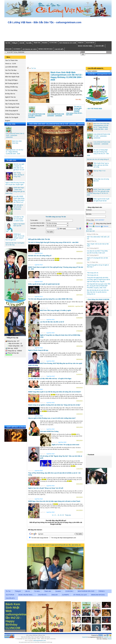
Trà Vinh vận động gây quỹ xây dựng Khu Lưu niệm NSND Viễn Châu (50, 299)
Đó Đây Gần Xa (10, 94)
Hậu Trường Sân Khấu (12, 104)
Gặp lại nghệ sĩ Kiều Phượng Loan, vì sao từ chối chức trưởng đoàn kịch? (52, 418)
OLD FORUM (10, 595)
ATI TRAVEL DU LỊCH (80, 595)
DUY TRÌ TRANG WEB (95, 109)
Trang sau (68, 515)
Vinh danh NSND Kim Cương (49, 431)
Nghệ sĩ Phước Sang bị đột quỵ (38, 350)
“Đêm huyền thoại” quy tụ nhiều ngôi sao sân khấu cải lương (101, 165)
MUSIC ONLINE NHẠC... (26, 595)
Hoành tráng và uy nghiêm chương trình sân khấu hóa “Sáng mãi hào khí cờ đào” (54, 405)
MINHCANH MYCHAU (98, 595)
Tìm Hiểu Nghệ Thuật (12, 107)
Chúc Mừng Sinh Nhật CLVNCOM (98, 299)
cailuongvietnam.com (40, 640)
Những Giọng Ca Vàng (12, 114)
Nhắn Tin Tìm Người (12, 117)
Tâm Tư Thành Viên (11, 60)
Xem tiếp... (79, 99)
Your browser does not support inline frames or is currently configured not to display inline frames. (59, 33)
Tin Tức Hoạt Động (11, 90)
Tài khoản (89, 210)
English (8, 121)
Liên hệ (27, 591)
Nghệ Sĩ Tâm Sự (10, 97)
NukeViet (85, 637)
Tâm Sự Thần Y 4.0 (99, 171)
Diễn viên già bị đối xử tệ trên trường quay (18, 207)
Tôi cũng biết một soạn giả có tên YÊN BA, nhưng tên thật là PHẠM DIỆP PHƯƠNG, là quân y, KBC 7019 (99, 286)
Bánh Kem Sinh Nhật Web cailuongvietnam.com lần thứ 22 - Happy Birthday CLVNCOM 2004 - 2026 (67, 76)
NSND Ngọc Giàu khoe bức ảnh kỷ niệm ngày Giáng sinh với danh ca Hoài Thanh (54, 501)
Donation (58, 591)
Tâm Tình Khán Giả (11, 101)
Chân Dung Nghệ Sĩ (12, 111)
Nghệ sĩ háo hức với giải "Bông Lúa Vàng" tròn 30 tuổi (46, 488)
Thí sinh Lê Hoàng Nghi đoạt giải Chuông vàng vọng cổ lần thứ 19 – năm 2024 (74, 111)
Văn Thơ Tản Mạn (11, 70)
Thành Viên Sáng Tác (12, 73)
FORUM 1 (102, 591)
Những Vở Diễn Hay (12, 87)
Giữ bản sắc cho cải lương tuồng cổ (40, 256)
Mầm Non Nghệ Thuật (12, 77)
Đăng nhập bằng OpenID (102, 224)
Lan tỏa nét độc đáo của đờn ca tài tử (52, 322)
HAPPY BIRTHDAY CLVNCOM (16, 427)
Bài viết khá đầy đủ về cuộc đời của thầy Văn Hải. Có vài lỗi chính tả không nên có (98, 292)
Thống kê (18, 591)
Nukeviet (105, 226)
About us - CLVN (10, 64)
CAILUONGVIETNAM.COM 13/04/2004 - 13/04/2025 (56, 115)
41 (59, 515)
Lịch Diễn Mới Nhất (11, 67)
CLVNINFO (65, 595)
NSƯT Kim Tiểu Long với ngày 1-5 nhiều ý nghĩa (55, 310)
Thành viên (48, 591)
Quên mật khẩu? (100, 220)
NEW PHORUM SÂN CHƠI (86, 591)
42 (61, 515)
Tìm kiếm (37, 591)
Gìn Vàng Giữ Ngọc (11, 80)
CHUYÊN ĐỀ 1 (43, 595)
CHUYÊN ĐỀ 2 (10, 598)
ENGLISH (55, 595)
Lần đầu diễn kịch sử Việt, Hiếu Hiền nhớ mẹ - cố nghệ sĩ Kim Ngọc (50, 379)
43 (63, 515)
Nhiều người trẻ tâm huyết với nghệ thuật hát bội (44, 284)
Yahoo (89, 226)
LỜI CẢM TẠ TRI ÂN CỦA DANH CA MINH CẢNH (19, 219)
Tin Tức (34, 68)
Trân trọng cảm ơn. (93, 273)
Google (89, 224)
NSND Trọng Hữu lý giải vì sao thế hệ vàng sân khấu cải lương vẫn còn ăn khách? (55, 392)
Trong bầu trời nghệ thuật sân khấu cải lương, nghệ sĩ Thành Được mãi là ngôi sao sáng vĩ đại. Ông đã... (98, 280)
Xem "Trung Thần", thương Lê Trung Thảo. (19, 175)
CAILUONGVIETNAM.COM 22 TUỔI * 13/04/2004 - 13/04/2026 (15, 135)
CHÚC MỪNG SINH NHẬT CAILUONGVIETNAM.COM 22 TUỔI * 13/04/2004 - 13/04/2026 (57, 124)
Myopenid (97, 226)
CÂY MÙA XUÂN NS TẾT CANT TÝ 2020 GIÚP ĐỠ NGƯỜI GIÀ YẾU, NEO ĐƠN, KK (55, 545)
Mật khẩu (89, 214)
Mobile (110, 639)
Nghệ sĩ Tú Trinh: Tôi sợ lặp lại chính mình (66, 445)
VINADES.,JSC (107, 637)
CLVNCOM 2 (69, 591)
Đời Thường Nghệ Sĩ (12, 84)
